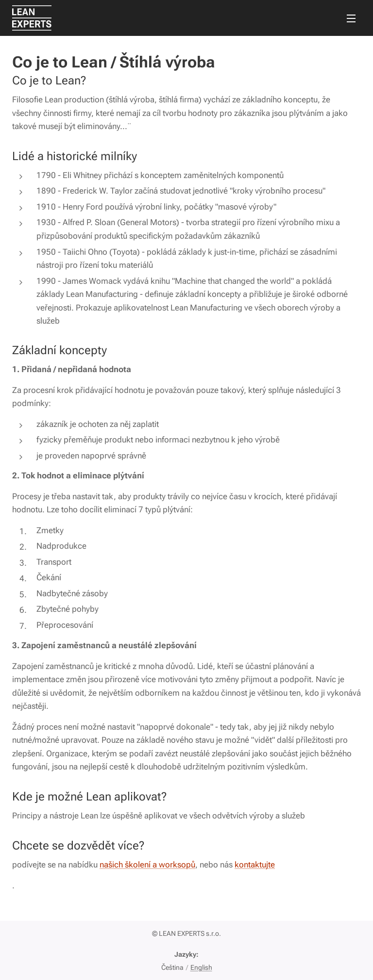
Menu (351, 18)
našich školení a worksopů (147, 865)
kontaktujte (255, 865)
